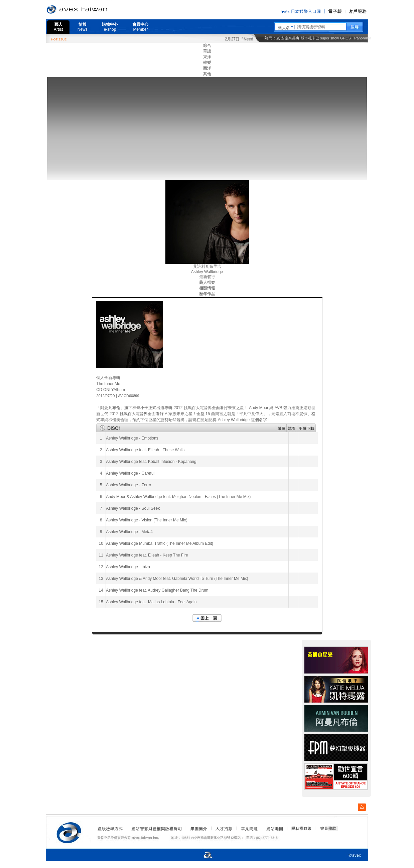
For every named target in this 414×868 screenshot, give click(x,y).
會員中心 (140, 27)
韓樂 (207, 63)
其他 (207, 74)
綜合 (207, 45)
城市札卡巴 (310, 38)
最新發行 (207, 277)
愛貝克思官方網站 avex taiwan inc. (96, 10)
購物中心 (110, 27)
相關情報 (207, 288)
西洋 (207, 68)
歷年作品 (207, 294)
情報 (83, 27)
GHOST (347, 38)
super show (329, 38)
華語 (207, 51)
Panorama (363, 38)
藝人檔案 (207, 282)
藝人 (58, 27)
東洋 (207, 57)
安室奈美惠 (290, 38)
